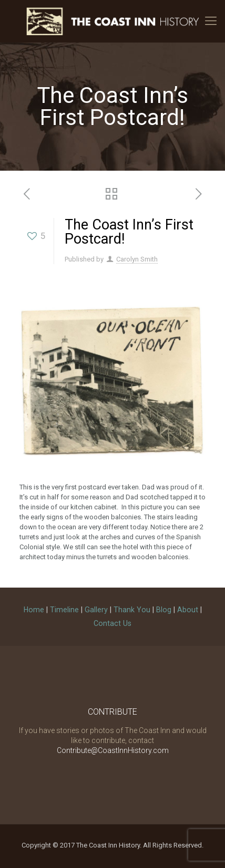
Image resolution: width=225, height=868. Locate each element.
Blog (164, 610)
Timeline (64, 610)
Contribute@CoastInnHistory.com (113, 750)
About (188, 610)
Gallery (96, 610)
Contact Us (112, 623)
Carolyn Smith (137, 259)
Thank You (132, 610)
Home (34, 610)
